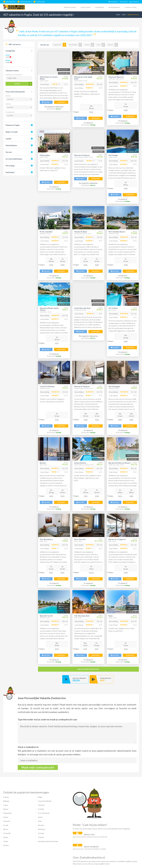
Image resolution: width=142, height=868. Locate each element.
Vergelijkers (86, 7)
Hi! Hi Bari (113, 308)
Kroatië (6, 825)
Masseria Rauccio (116, 77)
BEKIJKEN (61, 102)
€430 (97, 496)
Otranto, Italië (114, 234)
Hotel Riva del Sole (82, 308)
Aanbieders (100, 7)
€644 (126, 341)
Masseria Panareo (82, 155)
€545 (63, 496)
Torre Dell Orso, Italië (116, 79)
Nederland (42, 829)
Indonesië (7, 821)
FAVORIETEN (113, 2)
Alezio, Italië (44, 81)
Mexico (6, 829)
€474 (57, 649)
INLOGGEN (124, 2)
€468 (97, 265)
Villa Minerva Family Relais (49, 78)
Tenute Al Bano (81, 232)
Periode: (8, 104)
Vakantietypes (11, 145)
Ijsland (40, 817)
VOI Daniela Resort (117, 232)
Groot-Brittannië (44, 813)
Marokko (41, 825)
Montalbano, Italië (81, 81)
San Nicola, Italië (46, 312)
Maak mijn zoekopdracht (38, 767)
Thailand (41, 837)
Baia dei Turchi (46, 616)
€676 (120, 496)
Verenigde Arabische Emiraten (48, 841)
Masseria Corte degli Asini (83, 78)
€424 (126, 572)
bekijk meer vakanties (88, 669)
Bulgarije (6, 801)
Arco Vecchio (80, 539)
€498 (63, 265)
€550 (126, 649)
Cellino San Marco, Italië (83, 234)
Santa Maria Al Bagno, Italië (84, 465)
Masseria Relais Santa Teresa (49, 309)
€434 (126, 188)
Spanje (6, 837)
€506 (86, 420)
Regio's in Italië (12, 132)
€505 (97, 420)
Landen (8, 139)
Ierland (6, 817)
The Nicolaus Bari (82, 616)
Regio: (8, 60)
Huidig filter (10, 51)
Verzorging (10, 166)
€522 (91, 112)
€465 (62, 572)
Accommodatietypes (14, 159)
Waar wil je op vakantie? (14, 75)
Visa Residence (46, 539)
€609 (126, 110)
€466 (86, 265)
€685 (131, 420)
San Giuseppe (114, 386)
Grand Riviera (80, 463)
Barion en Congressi (117, 539)
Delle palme (45, 155)
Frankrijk (41, 809)
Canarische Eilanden (45, 801)
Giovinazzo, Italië (80, 310)
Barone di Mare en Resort (120, 463)
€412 (86, 496)
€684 (120, 420)
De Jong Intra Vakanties (54, 107)
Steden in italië (131, 7)
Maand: (8, 96)
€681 (131, 496)
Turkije (6, 841)
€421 (51, 572)
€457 (57, 343)
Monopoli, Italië (45, 234)
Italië (124, 15)
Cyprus (6, 805)
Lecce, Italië (44, 157)
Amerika (6, 797)
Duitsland (41, 805)
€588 (126, 265)
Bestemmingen (114, 7)
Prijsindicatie (10, 112)
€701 (85, 649)
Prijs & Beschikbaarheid (15, 92)
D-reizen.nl (88, 123)
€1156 (91, 572)
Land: (8, 55)
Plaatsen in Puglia (13, 125)
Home (118, 15)
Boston (43, 463)
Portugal (41, 833)
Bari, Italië (112, 310)
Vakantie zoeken (12, 70)
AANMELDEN (134, 2)
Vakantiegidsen (70, 7)
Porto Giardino (46, 232)
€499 (51, 265)
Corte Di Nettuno (47, 386)
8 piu (111, 616)
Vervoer (9, 152)
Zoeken (17, 84)
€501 (57, 420)
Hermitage (113, 155)
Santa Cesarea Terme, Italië (83, 157)
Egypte (6, 809)
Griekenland (7, 813)
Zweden (6, 845)
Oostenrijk (7, 833)
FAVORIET (46, 102)
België (40, 797)
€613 (51, 496)
